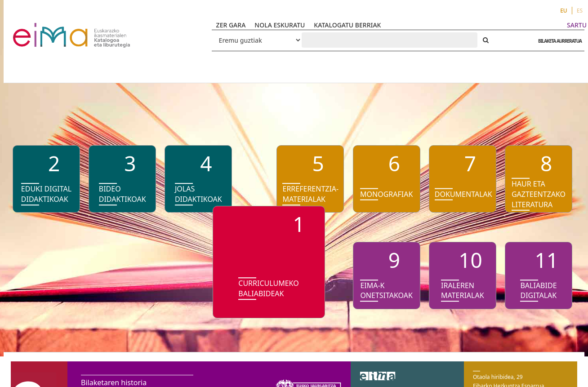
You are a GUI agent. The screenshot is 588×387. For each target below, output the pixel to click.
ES (580, 11)
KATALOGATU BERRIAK (347, 25)
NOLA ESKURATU (280, 25)
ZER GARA (231, 25)
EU (564, 11)
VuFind (37, 29)
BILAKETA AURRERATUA (558, 41)
